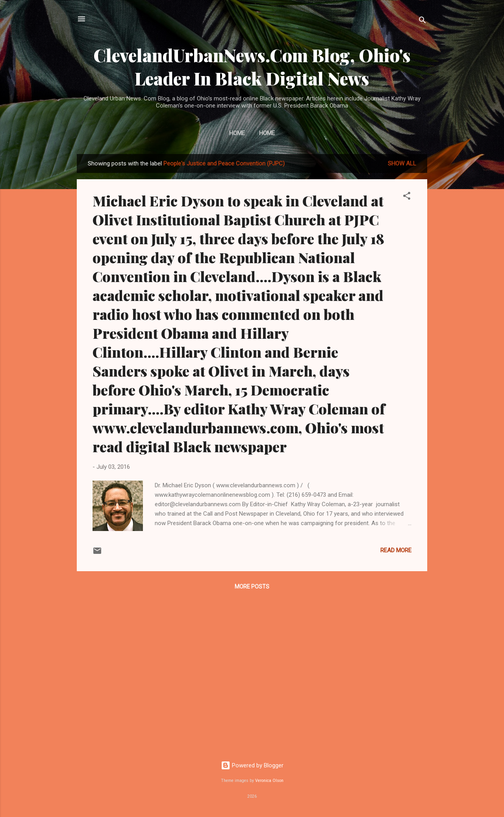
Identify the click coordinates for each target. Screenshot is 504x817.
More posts (252, 587)
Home (237, 133)
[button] (407, 197)
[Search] (422, 21)
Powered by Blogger (252, 765)
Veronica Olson (269, 781)
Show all (402, 163)
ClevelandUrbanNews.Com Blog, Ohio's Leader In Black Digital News (252, 67)
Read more (396, 550)
